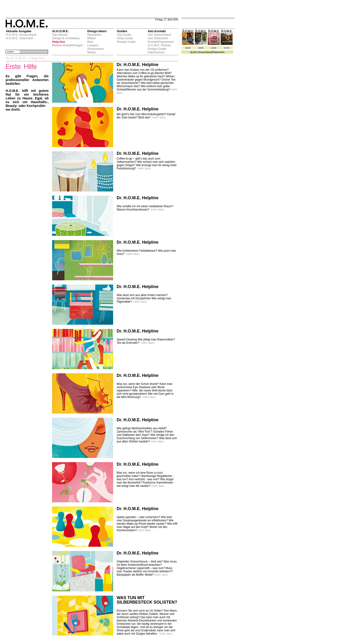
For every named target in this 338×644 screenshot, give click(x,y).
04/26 (188, 48)
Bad (90, 42)
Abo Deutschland (159, 35)
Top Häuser (60, 35)
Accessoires (96, 49)
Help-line (59, 42)
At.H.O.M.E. (16, 58)
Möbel (91, 38)
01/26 (227, 48)
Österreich (218, 52)
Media (91, 52)
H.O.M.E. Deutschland (21, 35)
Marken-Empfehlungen (68, 45)
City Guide (124, 35)
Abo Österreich (158, 38)
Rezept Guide (126, 42)
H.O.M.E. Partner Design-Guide (159, 47)
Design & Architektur (66, 38)
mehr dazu (159, 117)
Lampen (93, 45)
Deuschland (205, 52)
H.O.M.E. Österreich (20, 38)
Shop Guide (125, 38)
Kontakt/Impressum (161, 42)
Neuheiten (94, 35)
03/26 (201, 48)
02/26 (214, 48)
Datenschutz (156, 52)
